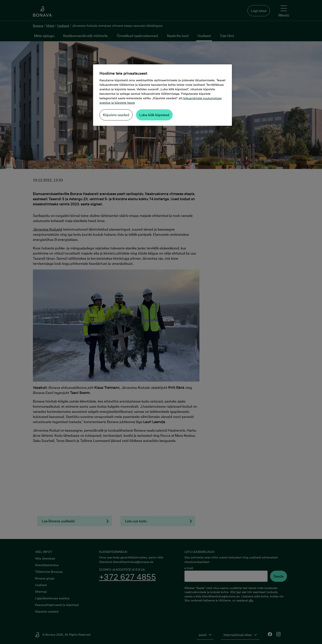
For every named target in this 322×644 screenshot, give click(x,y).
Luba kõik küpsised (154, 115)
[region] (162, 95)
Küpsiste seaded (116, 115)
